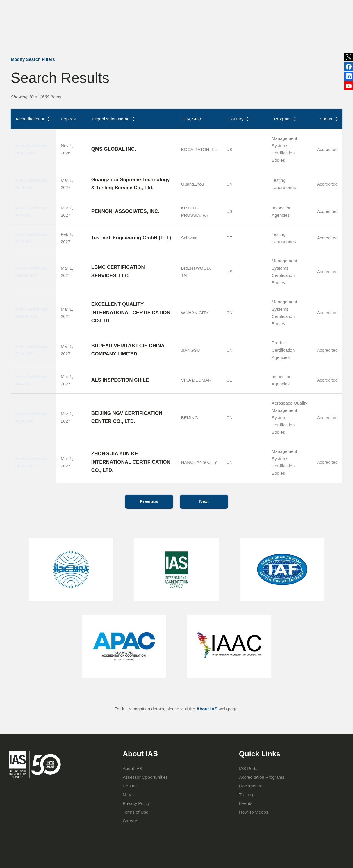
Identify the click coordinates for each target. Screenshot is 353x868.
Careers (130, 821)
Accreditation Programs (170, 31)
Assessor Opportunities (145, 777)
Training (211, 31)
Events (225, 3)
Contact (247, 3)
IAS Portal (249, 768)
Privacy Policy (136, 803)
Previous (149, 501)
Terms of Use (136, 812)
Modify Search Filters (33, 59)
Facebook (349, 79)
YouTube (349, 90)
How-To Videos (254, 812)
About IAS (126, 31)
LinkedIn (349, 68)
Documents (250, 786)
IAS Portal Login (256, 31)
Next (204, 501)
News (168, 7)
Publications (199, 3)
